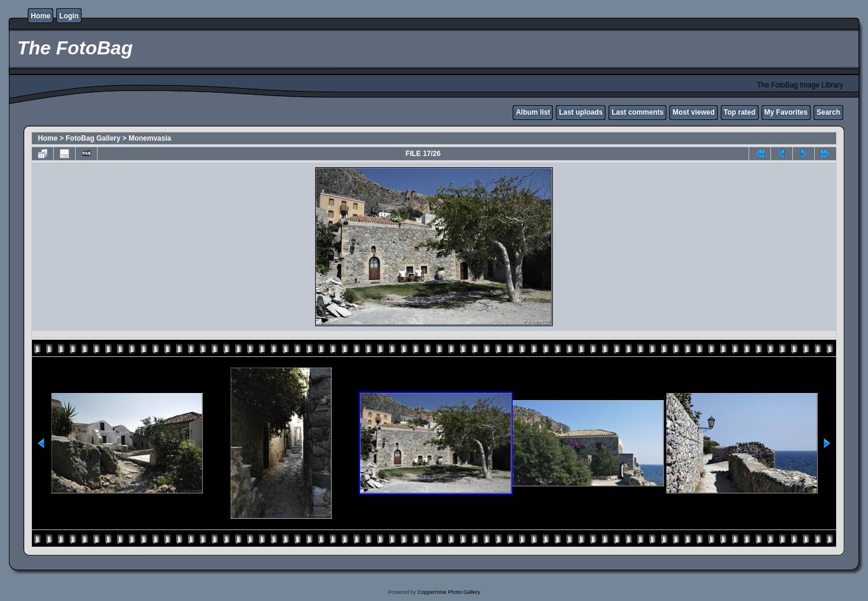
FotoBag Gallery (93, 138)
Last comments (637, 112)
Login (69, 16)
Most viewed (693, 112)
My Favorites (786, 112)
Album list (533, 112)
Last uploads (581, 112)
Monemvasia (150, 138)
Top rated (740, 112)
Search (828, 112)
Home (41, 16)
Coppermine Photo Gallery (449, 592)
